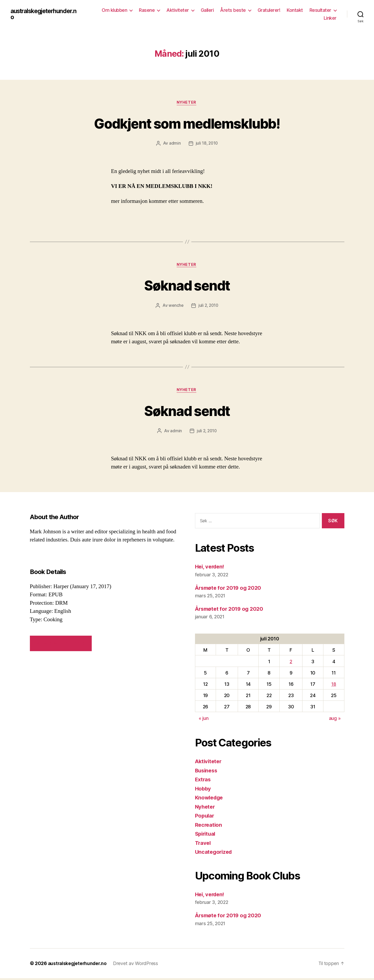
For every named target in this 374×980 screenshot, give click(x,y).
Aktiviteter (178, 10)
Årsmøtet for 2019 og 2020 (231, 611)
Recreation (209, 827)
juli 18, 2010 (207, 144)
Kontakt (295, 10)
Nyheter (187, 103)
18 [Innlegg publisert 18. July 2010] (334, 686)
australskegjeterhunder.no (46, 14)
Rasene (147, 10)
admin (174, 144)
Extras (203, 781)
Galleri (207, 10)
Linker (330, 18)
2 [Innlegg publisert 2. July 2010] (291, 663)
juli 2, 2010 (208, 307)
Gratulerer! (269, 10)
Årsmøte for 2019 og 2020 (230, 590)
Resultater (320, 10)
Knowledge (210, 800)
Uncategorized (215, 854)
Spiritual (206, 836)
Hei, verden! (211, 569)
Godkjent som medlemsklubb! (187, 123)
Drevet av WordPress (137, 965)
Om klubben (114, 10)
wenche (175, 307)
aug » (335, 720)
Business (207, 772)
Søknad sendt (187, 286)
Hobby (204, 790)
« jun (204, 720)
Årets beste (233, 10)
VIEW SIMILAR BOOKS (61, 645)
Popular (205, 818)
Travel (203, 845)
